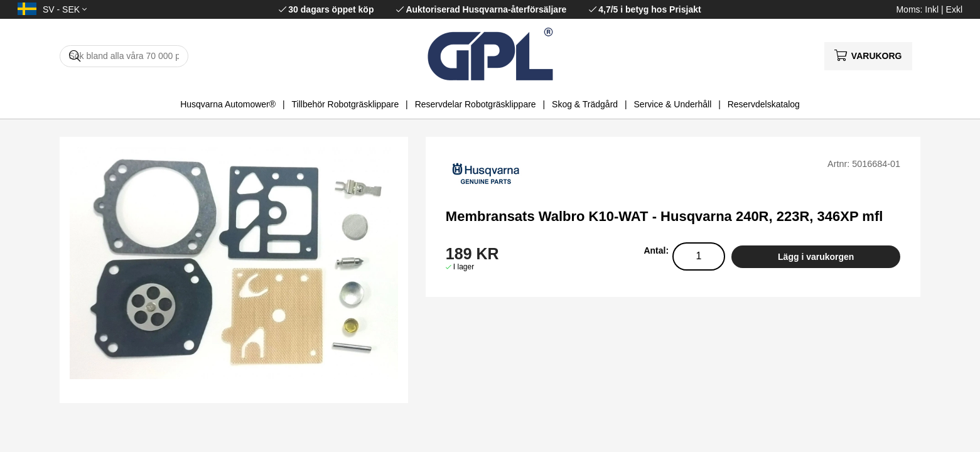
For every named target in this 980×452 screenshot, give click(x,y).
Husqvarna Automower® (228, 104)
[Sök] (124, 56)
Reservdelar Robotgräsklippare (476, 104)
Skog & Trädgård (585, 104)
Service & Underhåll (673, 104)
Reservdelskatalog (764, 104)
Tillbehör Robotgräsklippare (346, 104)
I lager (464, 267)
